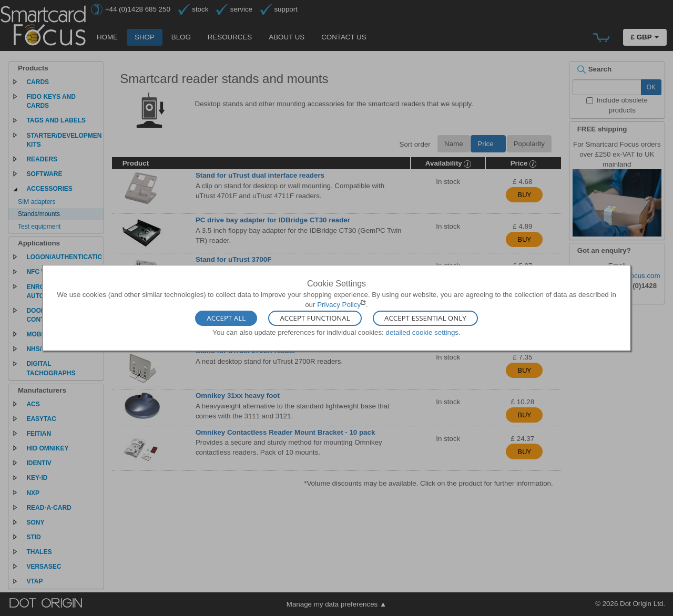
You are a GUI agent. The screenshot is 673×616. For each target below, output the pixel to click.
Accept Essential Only (425, 318)
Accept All (226, 318)
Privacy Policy (339, 305)
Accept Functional (315, 318)
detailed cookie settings (422, 332)
